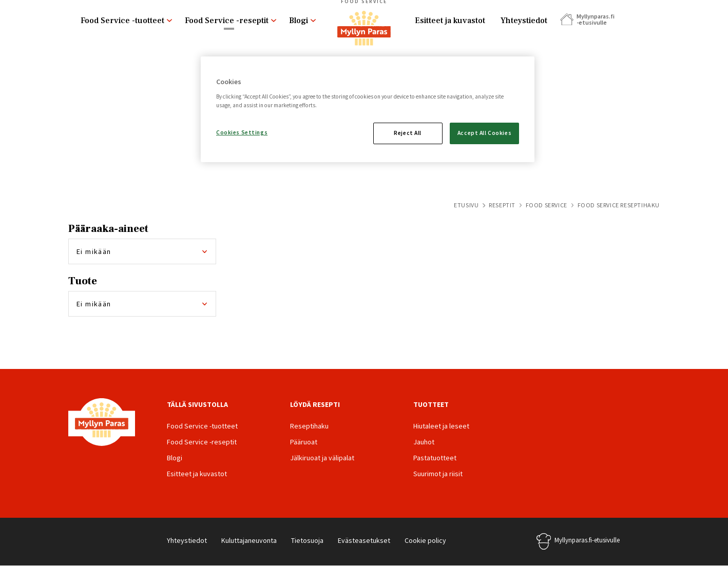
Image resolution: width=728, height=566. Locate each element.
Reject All (408, 133)
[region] (368, 109)
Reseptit (502, 205)
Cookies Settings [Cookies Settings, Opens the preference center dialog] (242, 132)
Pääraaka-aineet (108, 229)
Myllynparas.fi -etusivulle (595, 19)
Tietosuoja (307, 540)
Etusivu (466, 205)
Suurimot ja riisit (438, 474)
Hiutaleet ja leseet (441, 426)
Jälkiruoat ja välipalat (322, 458)
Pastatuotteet (435, 458)
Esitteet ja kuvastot (450, 21)
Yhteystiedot (524, 21)
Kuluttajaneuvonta (249, 540)
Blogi (299, 21)
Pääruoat (304, 442)
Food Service (547, 205)
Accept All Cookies (484, 133)
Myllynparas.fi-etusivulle (587, 540)
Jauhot (424, 442)
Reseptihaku (309, 426)
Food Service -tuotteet (122, 21)
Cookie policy (425, 540)
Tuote (83, 281)
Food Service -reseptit (227, 21)
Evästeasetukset (364, 540)
